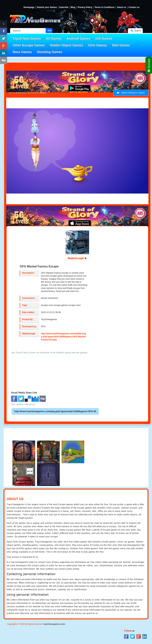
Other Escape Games (29, 45)
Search (138, 31)
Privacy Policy (85, 7)
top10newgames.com (54, 624)
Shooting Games (50, 52)
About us (121, 7)
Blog (73, 7)
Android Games (78, 39)
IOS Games (104, 39)
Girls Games (98, 45)
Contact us (134, 7)
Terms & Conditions (104, 7)
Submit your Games (47, 7)
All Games (54, 39)
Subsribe (64, 7)
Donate (149, 65)
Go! (50, 30)
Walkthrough (77, 258)
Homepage (29, 7)
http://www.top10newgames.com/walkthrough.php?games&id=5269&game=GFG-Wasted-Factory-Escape (63, 337)
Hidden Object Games (67, 45)
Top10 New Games (27, 39)
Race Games (22, 52)
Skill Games (121, 45)
